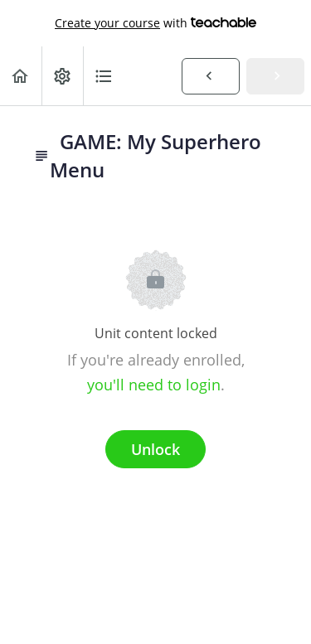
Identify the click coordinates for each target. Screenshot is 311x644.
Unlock (155, 449)
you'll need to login (154, 385)
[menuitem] (62, 76)
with (155, 23)
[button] (21, 76)
